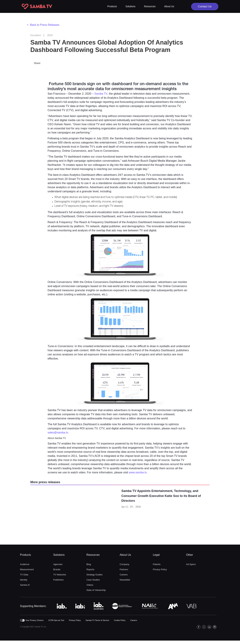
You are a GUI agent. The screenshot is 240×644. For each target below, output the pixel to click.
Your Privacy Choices (34, 620)
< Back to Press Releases (43, 25)
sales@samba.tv (58, 433)
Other (189, 555)
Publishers (59, 580)
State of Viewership (96, 590)
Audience (25, 564)
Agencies (58, 564)
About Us (125, 555)
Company (124, 564)
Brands (57, 569)
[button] (112, 6)
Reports (90, 569)
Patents (157, 564)
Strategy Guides (94, 575)
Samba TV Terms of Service (97, 620)
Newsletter (125, 580)
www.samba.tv (138, 472)
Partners (124, 569)
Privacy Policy (160, 569)
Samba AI (25, 585)
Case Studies (93, 580)
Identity (24, 580)
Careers (124, 575)
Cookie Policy (120, 620)
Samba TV (101, 94)
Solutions (59, 555)
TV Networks (60, 575)
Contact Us (205, 6)
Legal (156, 555)
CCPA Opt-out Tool (56, 620)
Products (25, 555)
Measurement (27, 569)
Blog (89, 564)
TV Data (24, 575)
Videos (90, 585)
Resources (93, 555)
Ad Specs (191, 564)
